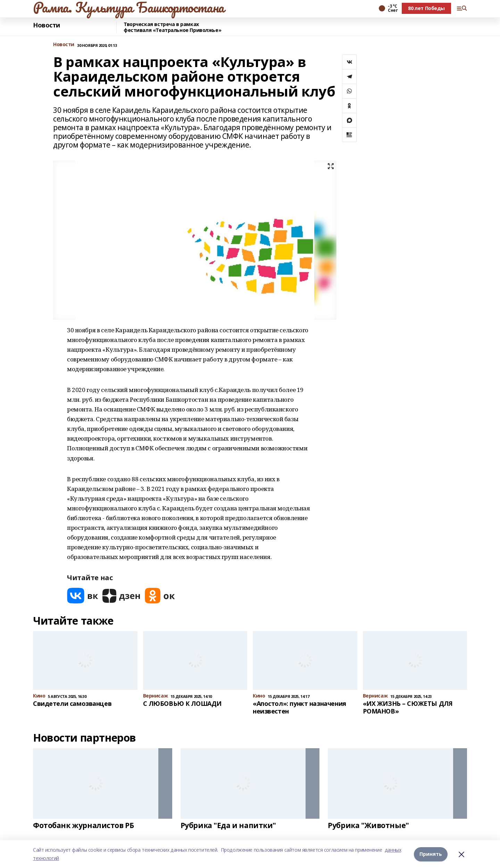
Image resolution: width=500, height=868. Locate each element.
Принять (431, 854)
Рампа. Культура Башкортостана (129, 7)
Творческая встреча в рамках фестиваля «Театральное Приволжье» (172, 27)
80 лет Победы (426, 8)
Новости (47, 25)
